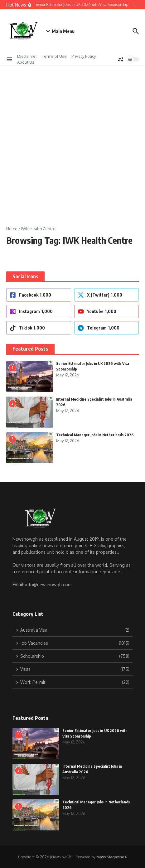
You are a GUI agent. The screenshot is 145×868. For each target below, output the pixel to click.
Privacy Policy (84, 56)
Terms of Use (54, 56)
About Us (26, 62)
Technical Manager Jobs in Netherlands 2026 (95, 435)
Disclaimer (27, 56)
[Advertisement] (72, 141)
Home (12, 229)
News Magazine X (112, 857)
